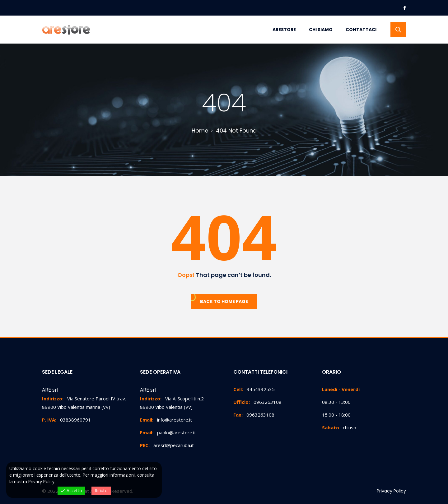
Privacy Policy (391, 491)
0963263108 (257, 402)
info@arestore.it (166, 420)
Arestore (284, 30)
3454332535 (254, 389)
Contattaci (361, 30)
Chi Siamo (321, 30)
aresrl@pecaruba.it (167, 445)
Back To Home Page (224, 301)
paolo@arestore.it (168, 432)
